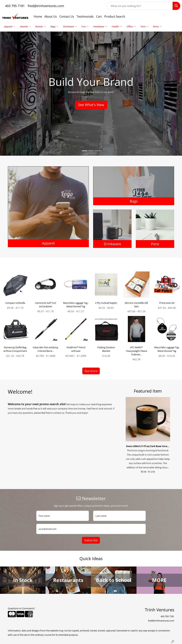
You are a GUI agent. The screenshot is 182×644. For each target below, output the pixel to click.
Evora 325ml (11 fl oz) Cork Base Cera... (148, 446)
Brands (41, 26)
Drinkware (70, 26)
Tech (144, 26)
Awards (25, 26)
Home (38, 16)
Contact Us (67, 16)
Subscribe (91, 540)
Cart (99, 16)
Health (117, 26)
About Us (51, 16)
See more (91, 371)
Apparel (10, 26)
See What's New (91, 105)
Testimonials (85, 16)
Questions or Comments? (21, 608)
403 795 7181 (15, 6)
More (157, 26)
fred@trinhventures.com (46, 6)
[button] (14, 94)
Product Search (115, 16)
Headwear (100, 26)
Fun (85, 26)
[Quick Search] (139, 6)
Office (131, 26)
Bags (54, 26)
